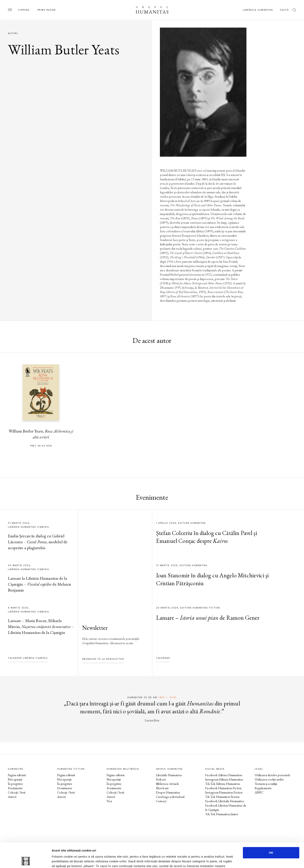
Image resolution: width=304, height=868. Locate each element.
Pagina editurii (17, 775)
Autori (12, 797)
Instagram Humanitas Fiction (224, 792)
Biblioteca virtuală (167, 784)
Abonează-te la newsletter (103, 659)
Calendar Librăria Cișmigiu (28, 658)
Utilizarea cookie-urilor (269, 779)
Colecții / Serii (17, 792)
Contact (161, 801)
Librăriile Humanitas (258, 10)
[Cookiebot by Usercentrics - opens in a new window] (26, 860)
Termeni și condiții (266, 784)
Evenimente (15, 788)
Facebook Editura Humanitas (224, 775)
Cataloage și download (170, 797)
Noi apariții (15, 779)
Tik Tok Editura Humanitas (223, 784)
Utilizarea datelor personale (272, 775)
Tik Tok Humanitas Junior (222, 814)
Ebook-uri (162, 788)
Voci (109, 801)
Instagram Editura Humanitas (224, 779)
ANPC (259, 792)
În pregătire (15, 784)
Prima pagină (47, 10)
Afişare (197, 860)
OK (271, 829)
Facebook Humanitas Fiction (223, 788)
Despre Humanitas (168, 792)
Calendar (163, 658)
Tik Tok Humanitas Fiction (222, 797)
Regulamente (263, 788)
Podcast (161, 779)
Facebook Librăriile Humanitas (225, 801)
